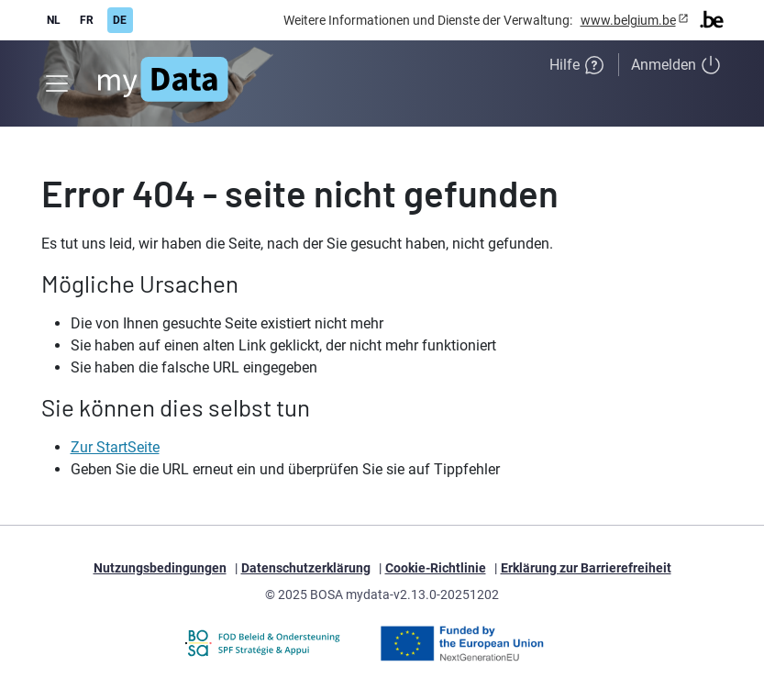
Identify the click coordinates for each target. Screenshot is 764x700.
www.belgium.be (628, 20)
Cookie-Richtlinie (436, 568)
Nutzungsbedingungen (160, 568)
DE (120, 20)
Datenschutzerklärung (306, 568)
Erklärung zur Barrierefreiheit (586, 568)
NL (54, 20)
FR (87, 20)
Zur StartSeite (115, 447)
